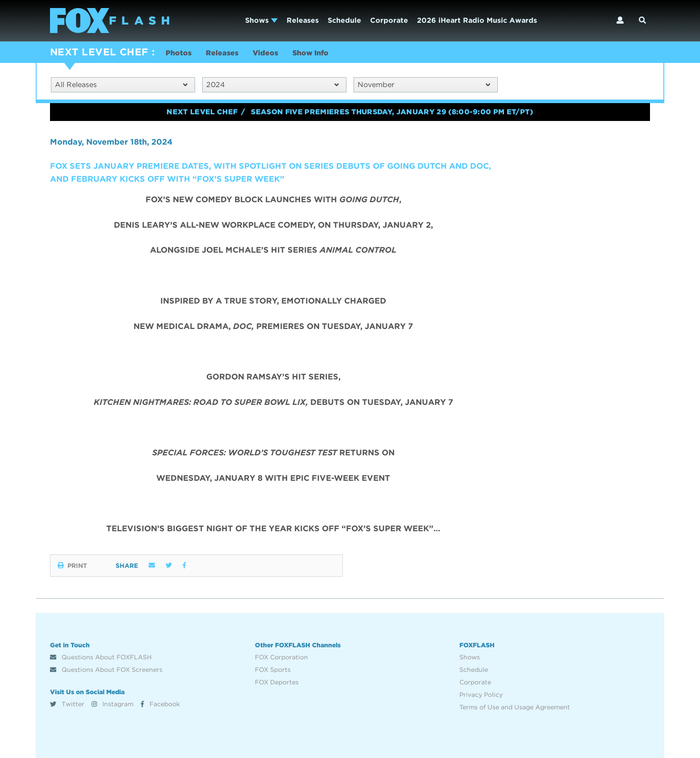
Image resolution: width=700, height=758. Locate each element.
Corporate (389, 20)
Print (72, 566)
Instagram (112, 704)
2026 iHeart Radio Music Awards (477, 20)
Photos (179, 53)
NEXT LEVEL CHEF (99, 52)
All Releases (121, 85)
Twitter (67, 704)
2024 (273, 85)
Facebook (160, 704)
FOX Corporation (281, 657)
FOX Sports (273, 670)
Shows (261, 20)
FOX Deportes (277, 682)
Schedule (344, 20)
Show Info (310, 53)
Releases (303, 20)
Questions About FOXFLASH (101, 657)
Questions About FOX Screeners (106, 670)
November (424, 85)
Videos (265, 53)
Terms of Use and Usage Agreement (515, 707)
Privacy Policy (481, 695)
